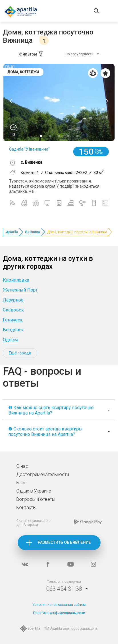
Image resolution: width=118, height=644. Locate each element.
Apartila (12, 232)
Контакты (26, 507)
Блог (21, 483)
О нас (22, 466)
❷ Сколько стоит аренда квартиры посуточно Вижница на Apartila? (45, 432)
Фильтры (31, 54)
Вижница (33, 232)
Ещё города (20, 353)
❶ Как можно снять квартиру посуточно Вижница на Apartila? (51, 410)
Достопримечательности (43, 474)
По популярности (79, 54)
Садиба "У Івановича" (29, 149)
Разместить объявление (64, 542)
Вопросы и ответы (36, 499)
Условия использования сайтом (59, 605)
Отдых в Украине (34, 491)
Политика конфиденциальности (59, 613)
